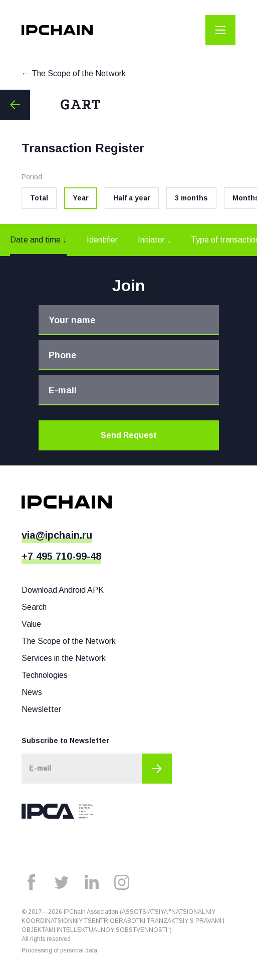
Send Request (129, 435)
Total (39, 198)
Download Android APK (63, 590)
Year (81, 198)
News (32, 692)
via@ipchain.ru (57, 535)
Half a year (132, 198)
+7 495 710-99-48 (61, 556)
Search (34, 607)
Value (31, 624)
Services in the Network (64, 658)
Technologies (45, 675)
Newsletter (41, 709)
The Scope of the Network (79, 73)
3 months (191, 198)
